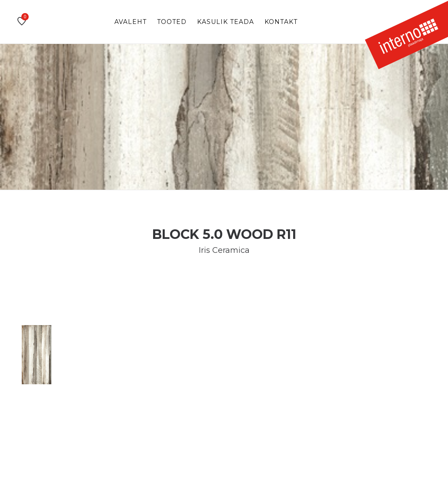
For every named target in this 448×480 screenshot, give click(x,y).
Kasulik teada (226, 22)
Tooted (172, 22)
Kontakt (281, 22)
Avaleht (130, 22)
